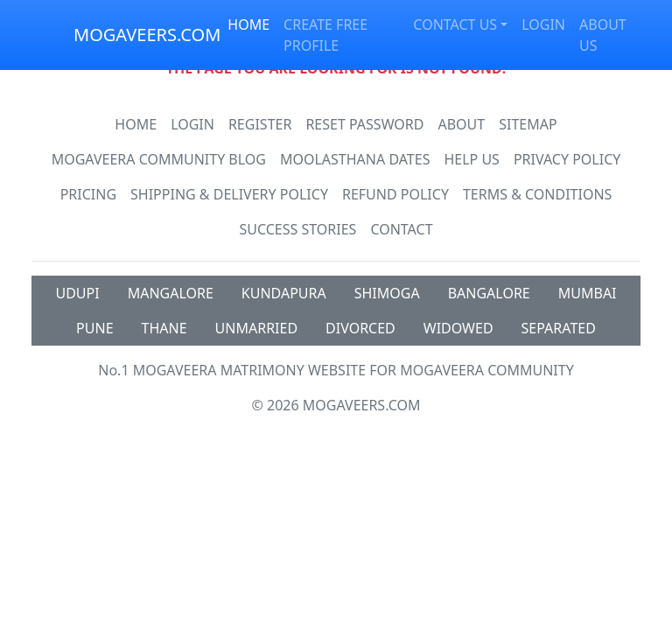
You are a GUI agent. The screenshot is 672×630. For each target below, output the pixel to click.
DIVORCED (360, 328)
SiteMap (528, 124)
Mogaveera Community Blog (159, 159)
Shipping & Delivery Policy (229, 194)
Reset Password (364, 124)
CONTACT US (455, 24)
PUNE (94, 328)
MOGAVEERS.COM (147, 35)
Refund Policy (395, 194)
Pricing (88, 194)
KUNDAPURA (284, 293)
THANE (164, 328)
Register (260, 124)
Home (136, 124)
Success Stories (297, 229)
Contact (401, 229)
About (461, 124)
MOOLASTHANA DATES (355, 159)
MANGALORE (171, 293)
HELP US (471, 159)
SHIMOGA (387, 293)
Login (192, 124)
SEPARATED (559, 328)
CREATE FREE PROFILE (325, 35)
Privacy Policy (567, 159)
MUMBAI (588, 293)
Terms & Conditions (537, 194)
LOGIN (543, 24)
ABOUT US (603, 35)
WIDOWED (458, 328)
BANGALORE (489, 293)
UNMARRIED (257, 328)
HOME (248, 24)
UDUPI (77, 293)
